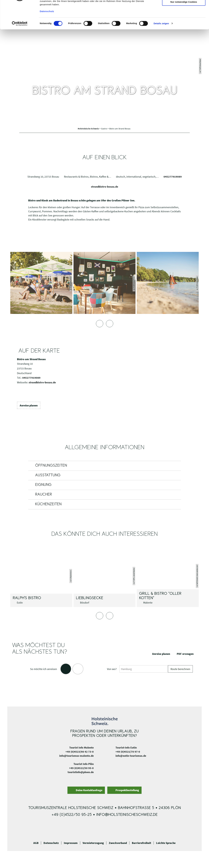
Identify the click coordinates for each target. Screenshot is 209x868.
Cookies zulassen (184, 8)
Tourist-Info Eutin (126, 748)
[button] (29, 405)
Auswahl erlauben (184, 16)
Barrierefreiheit (141, 843)
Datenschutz (51, 843)
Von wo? (112, 669)
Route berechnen (180, 669)
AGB (36, 843)
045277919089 (173, 177)
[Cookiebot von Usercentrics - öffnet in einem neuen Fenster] (20, 47)
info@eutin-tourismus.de (131, 756)
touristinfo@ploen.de (81, 772)
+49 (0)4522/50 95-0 (81, 768)
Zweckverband (118, 843)
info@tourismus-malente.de (76, 756)
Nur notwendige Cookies (184, 25)
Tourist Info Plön (84, 764)
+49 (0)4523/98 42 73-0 (80, 752)
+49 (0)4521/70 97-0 (128, 752)
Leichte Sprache (166, 843)
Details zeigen (161, 47)
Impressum (71, 843)
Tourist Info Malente (81, 748)
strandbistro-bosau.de (104, 187)
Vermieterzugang (93, 843)
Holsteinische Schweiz (89, 129)
